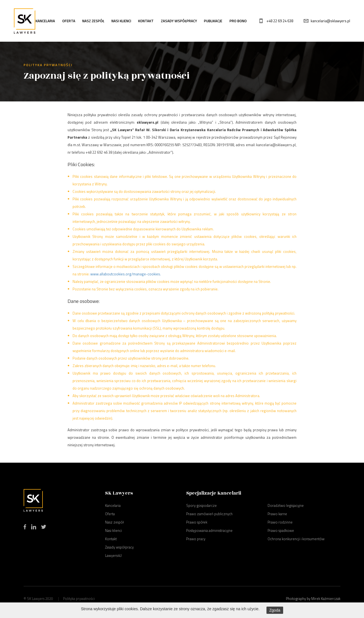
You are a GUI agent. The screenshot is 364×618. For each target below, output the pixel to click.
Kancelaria (45, 21)
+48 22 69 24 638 (280, 21)
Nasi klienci (121, 21)
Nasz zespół (93, 21)
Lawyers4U (113, 555)
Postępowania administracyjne (209, 530)
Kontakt (146, 21)
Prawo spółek (197, 522)
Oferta (69, 21)
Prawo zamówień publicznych (209, 514)
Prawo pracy (196, 539)
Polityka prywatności (79, 599)
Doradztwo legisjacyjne (286, 505)
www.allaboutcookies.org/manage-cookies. (126, 274)
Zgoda (275, 610)
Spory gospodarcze (201, 505)
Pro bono (238, 21)
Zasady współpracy (179, 21)
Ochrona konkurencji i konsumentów (296, 539)
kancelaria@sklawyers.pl (330, 21)
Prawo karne (277, 514)
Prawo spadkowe (281, 530)
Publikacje (213, 21)
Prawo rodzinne (280, 522)
